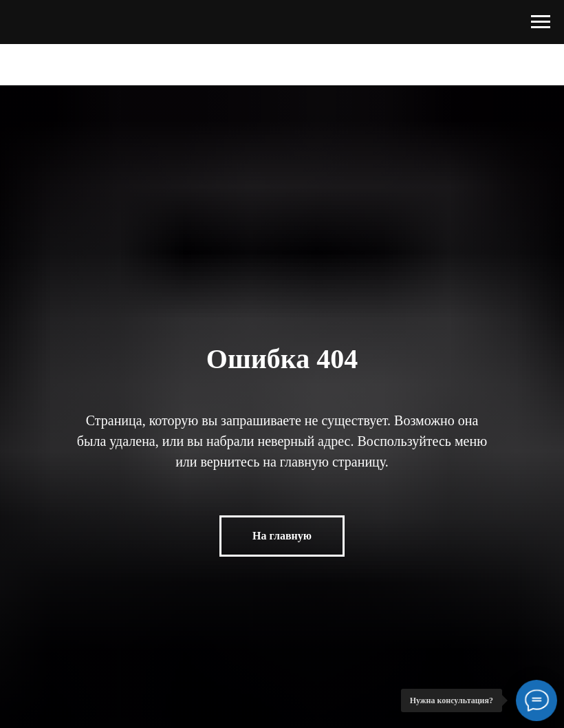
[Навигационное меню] (541, 22)
